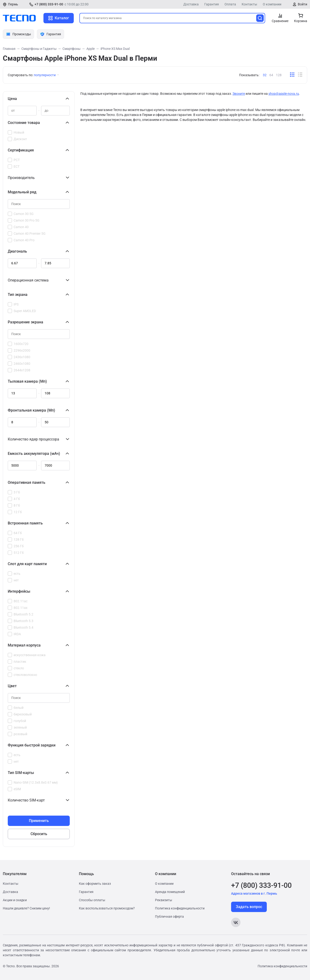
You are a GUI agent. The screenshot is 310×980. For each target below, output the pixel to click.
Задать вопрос (249, 907)
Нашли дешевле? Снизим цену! (26, 908)
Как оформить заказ (95, 884)
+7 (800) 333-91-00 (49, 4)
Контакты (249, 4)
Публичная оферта (169, 917)
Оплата (230, 4)
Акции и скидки (15, 900)
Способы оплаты (92, 900)
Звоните (239, 94)
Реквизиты (164, 900)
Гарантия (212, 4)
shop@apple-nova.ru (284, 94)
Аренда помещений (170, 892)
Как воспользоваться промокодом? (107, 908)
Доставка (191, 4)
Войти (302, 4)
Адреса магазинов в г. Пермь (254, 893)
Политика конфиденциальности (180, 908)
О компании (272, 4)
